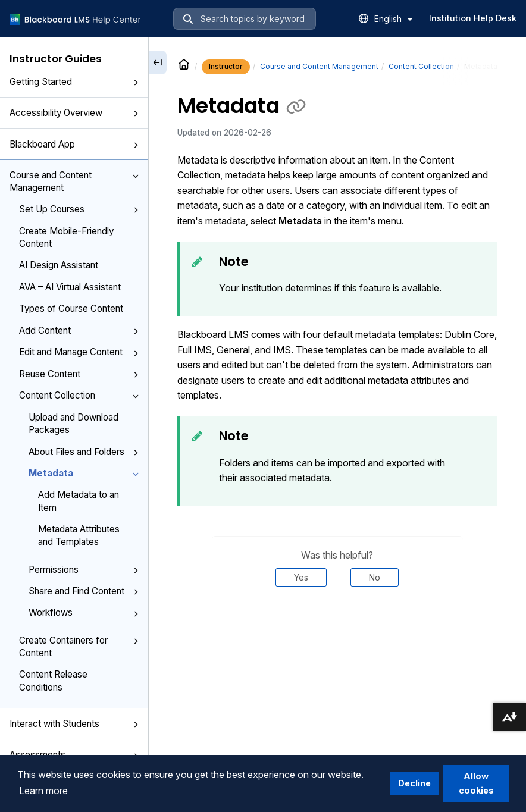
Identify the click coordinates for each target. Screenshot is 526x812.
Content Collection (79, 395)
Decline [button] (414, 783)
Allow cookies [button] (476, 783)
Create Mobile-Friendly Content (66, 237)
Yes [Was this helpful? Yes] (301, 577)
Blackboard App (74, 144)
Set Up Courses (79, 209)
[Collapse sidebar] (158, 62)
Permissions (84, 570)
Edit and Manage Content (79, 352)
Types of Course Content (71, 308)
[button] (136, 83)
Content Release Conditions (53, 681)
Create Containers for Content (79, 647)
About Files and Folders (84, 452)
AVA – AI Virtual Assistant (70, 287)
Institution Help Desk (473, 18)
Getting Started (74, 82)
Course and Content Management (74, 181)
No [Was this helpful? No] (375, 577)
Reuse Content (79, 374)
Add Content (79, 330)
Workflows (84, 612)
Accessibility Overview (74, 113)
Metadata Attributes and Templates (79, 535)
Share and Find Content (84, 591)
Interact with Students (74, 724)
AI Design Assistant (59, 265)
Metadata (84, 473)
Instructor (226, 66)
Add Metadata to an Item (79, 501)
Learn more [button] (43, 791)
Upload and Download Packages (73, 424)
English (393, 19)
